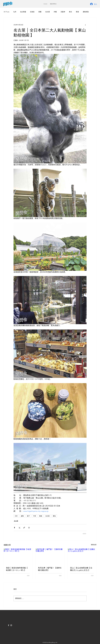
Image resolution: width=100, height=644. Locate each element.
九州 (15, 12)
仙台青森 (23, 12)
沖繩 (55, 12)
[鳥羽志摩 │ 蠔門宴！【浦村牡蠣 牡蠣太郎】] (50, 556)
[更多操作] (85, 25)
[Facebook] (9, 625)
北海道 (32, 12)
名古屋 (48, 12)
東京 (70, 12)
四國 (40, 12)
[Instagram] (11, 625)
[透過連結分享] (24, 528)
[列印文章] (29, 528)
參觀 (22, 516)
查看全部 (94, 545)
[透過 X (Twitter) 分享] (19, 528)
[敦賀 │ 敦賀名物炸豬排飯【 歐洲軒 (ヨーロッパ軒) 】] (18, 556)
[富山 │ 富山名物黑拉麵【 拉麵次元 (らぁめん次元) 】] (82, 556)
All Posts (6, 12)
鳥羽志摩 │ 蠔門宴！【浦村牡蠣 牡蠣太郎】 (50, 569)
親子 (28, 516)
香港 (77, 12)
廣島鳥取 (86, 12)
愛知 (54, 516)
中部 (35, 516)
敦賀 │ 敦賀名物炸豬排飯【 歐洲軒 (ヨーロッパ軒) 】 (17, 569)
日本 (16, 516)
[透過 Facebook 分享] (14, 528)
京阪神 (63, 12)
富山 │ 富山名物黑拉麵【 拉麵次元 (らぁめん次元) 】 (81, 569)
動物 (41, 516)
